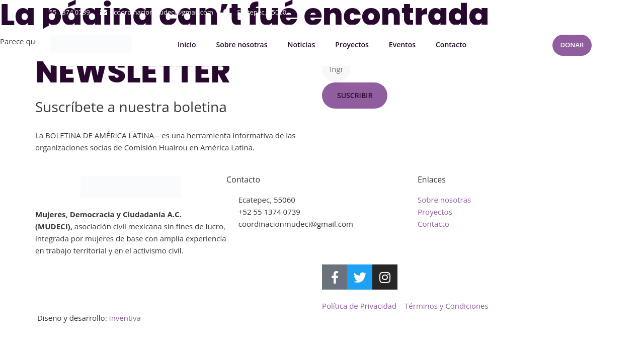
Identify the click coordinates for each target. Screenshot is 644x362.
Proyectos (352, 45)
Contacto (451, 45)
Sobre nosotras (242, 45)
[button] (600, 12)
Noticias (301, 45)
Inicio (187, 45)
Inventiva (125, 318)
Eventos (402, 45)
